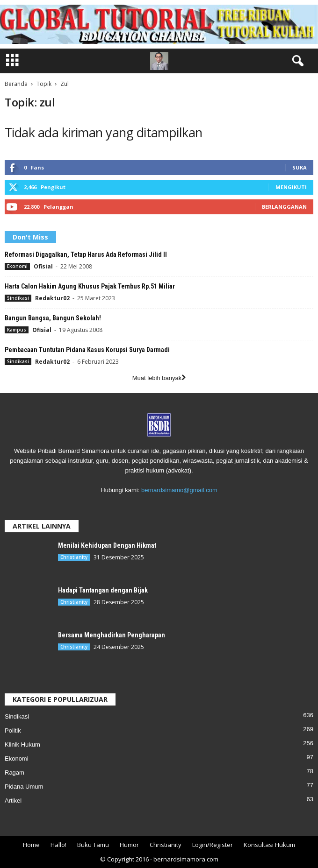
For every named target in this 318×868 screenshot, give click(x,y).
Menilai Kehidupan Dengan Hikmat (107, 545)
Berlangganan (284, 207)
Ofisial (43, 266)
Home (31, 845)
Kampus (17, 330)
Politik (13, 730)
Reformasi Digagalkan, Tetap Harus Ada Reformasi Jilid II (86, 254)
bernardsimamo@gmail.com (179, 490)
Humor (129, 845)
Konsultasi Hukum (269, 845)
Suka (300, 167)
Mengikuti (291, 187)
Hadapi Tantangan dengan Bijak (103, 590)
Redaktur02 (52, 298)
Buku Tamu (93, 845)
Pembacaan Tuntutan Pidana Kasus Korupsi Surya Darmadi (87, 350)
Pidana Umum (24, 787)
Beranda (16, 84)
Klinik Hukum (22, 745)
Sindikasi (18, 298)
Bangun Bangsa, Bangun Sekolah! (53, 318)
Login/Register (213, 845)
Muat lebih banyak (159, 378)
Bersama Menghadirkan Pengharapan (112, 635)
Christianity (74, 557)
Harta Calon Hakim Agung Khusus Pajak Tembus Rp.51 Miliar (90, 286)
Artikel (13, 801)
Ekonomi (17, 266)
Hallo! (58, 845)
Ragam (14, 773)
